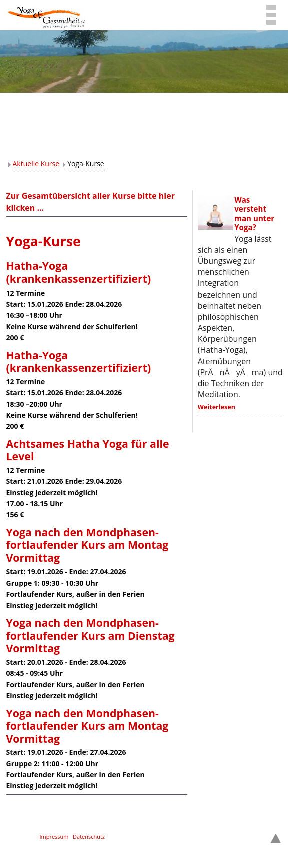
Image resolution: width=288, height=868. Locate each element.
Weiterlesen (217, 407)
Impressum (54, 837)
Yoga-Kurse (86, 164)
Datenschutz (89, 837)
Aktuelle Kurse (36, 164)
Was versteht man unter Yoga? (254, 213)
